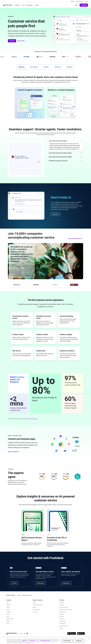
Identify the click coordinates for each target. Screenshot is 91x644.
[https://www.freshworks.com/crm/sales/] (61, 619)
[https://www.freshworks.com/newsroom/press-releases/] (8, 621)
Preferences (67, 641)
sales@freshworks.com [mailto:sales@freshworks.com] (27, 595)
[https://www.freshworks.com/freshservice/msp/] (64, 607)
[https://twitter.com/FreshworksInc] (19, 634)
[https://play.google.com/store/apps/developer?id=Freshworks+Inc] (72, 634)
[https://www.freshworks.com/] (8, 5)
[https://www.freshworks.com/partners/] (8, 614)
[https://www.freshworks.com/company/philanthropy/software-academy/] (36, 609)
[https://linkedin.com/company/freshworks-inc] (22, 634)
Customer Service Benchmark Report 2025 (30, 419)
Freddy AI (46, 67)
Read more (29, 276)
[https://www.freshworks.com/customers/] (8, 612)
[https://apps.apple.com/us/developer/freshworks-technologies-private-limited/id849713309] (81, 634)
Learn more (56, 214)
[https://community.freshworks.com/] (35, 612)
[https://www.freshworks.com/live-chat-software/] (61, 616)
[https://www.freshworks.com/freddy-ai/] (61, 628)
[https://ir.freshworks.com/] (8, 607)
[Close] (90, 639)
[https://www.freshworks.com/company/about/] (7, 603)
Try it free (84, 5)
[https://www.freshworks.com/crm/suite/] (63, 621)
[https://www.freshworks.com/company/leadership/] (8, 605)
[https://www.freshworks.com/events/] (8, 616)
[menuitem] (73, 1)
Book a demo (22, 41)
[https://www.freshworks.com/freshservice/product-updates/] (62, 603)
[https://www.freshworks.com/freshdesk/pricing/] (37, 5)
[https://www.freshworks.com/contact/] (8, 623)
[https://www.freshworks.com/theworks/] (10, 619)
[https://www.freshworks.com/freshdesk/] (61, 614)
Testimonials (58, 67)
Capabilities (69, 67)
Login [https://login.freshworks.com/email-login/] (86, 1)
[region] (45, 641)
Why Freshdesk (34, 67)
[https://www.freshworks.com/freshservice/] (62, 605)
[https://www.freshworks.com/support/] (34, 603)
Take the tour (66, 583)
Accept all (79, 641)
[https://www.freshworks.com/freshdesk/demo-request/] (77, 5)
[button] (65, 141)
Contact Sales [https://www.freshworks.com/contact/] (80, 1)
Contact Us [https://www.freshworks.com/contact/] (19, 595)
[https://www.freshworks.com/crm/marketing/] (62, 623)
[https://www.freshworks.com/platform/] (64, 626)
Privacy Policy (32, 640)
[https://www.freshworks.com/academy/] (37, 605)
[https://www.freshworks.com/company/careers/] (8, 609)
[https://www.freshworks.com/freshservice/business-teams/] (66, 609)
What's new (21, 67)
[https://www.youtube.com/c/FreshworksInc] (27, 634)
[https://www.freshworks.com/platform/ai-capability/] (24, 5)
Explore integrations (14, 452)
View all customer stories (76, 239)
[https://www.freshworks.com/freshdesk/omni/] (63, 612)
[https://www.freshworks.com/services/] (34, 607)
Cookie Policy (24, 640)
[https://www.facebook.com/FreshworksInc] (24, 634)
